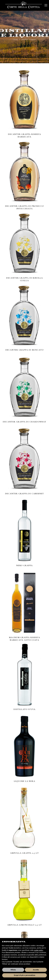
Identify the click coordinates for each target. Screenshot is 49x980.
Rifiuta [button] (13, 970)
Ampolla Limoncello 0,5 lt (25, 925)
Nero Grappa (24, 566)
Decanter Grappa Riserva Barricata (24, 135)
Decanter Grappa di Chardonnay (24, 422)
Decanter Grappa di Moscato (25, 350)
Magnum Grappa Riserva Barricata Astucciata (25, 639)
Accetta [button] (36, 970)
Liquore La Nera (25, 781)
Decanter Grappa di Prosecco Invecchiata (25, 208)
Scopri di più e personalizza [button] (24, 975)
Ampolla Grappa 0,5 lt (24, 853)
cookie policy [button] (38, 950)
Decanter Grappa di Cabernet (25, 494)
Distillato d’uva (24, 709)
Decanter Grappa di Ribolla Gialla (24, 280)
